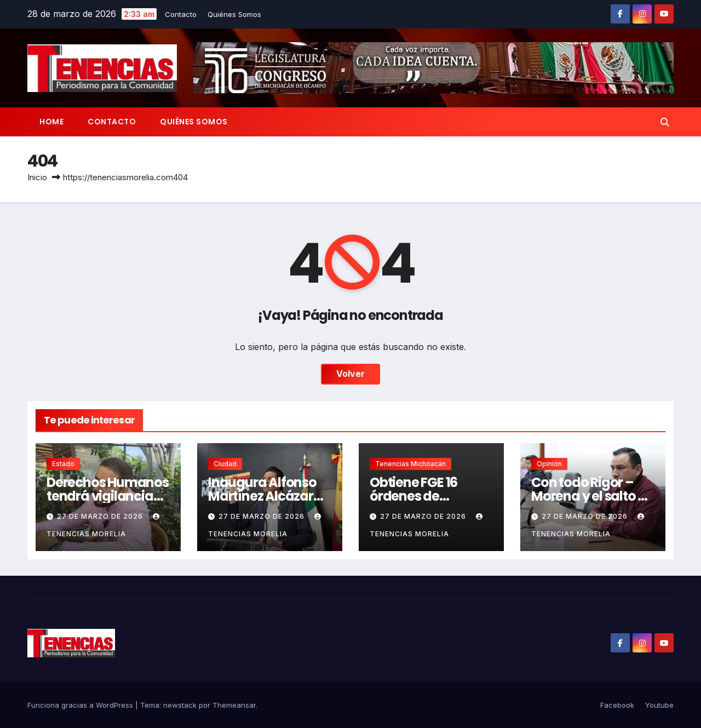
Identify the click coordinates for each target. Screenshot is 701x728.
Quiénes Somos (234, 14)
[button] (665, 122)
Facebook (617, 705)
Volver (350, 374)
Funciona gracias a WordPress (81, 705)
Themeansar (234, 705)
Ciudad (225, 464)
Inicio (37, 177)
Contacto (181, 14)
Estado (63, 464)
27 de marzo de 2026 (101, 516)
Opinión (549, 464)
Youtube (659, 705)
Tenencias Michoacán (410, 464)
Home (51, 122)
